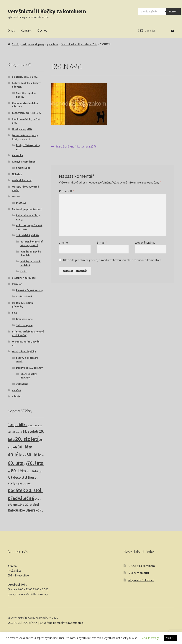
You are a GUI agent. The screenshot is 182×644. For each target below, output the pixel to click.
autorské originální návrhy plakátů (32, 243)
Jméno (64, 242)
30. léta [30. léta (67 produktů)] (25, 447)
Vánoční (17, 396)
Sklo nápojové (24, 325)
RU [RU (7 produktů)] (42, 510)
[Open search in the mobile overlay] (159, 12)
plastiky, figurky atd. (24, 278)
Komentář (67, 191)
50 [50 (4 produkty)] (24, 455)
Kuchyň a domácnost (24, 162)
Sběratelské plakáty (28, 235)
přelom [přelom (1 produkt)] (38, 499)
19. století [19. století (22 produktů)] (30, 431)
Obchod (42, 30)
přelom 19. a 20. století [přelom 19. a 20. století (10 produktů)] (23, 505)
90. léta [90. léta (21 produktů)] (32, 471)
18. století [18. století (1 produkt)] (18, 432)
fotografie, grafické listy (27, 113)
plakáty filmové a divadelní (31, 253)
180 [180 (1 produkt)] (40, 472)
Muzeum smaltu (139, 573)
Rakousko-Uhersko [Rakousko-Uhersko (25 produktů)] (24, 510)
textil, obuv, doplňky (33, 44)
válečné (16, 390)
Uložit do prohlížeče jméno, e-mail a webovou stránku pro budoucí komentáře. (113, 260)
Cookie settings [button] (151, 638)
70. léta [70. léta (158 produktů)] (35, 463)
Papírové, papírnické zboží (27, 209)
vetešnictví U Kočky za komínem (47, 11)
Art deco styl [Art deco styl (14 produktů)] (17, 477)
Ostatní (17, 196)
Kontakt (26, 30)
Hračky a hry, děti (22, 129)
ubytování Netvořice (141, 580)
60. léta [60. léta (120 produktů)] (16, 463)
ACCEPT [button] (170, 638)
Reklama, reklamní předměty (23, 305)
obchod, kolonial (22, 180)
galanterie (53, 44)
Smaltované (23, 168)
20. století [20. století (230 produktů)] (27, 439)
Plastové (21, 203)
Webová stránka (145, 242)
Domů (15, 44)
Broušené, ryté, (25, 319)
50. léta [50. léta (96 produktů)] (34, 455)
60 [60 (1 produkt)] (43, 456)
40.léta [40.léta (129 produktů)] (15, 455)
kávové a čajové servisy (30, 290)
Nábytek (17, 174)
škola (23, 271)
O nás (11, 30)
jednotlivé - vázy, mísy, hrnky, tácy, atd (25, 137)
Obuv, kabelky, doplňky (29, 376)
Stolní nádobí (24, 296)
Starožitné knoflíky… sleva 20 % (79, 44)
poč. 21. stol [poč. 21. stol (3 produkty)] (25, 484)
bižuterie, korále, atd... (25, 77)
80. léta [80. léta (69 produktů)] (18, 471)
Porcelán (17, 284)
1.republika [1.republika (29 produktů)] (18, 425)
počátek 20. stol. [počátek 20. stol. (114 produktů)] (25, 490)
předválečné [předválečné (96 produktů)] (21, 498)
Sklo (15, 313)
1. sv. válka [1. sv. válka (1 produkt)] (33, 425)
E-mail (102, 242)
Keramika (18, 155)
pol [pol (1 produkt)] (16, 484)
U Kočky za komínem (142, 566)
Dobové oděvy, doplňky (29, 368)
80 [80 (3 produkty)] (9, 472)
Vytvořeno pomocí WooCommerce (61, 623)
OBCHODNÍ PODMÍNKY (22, 623)
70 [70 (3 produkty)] (25, 464)
